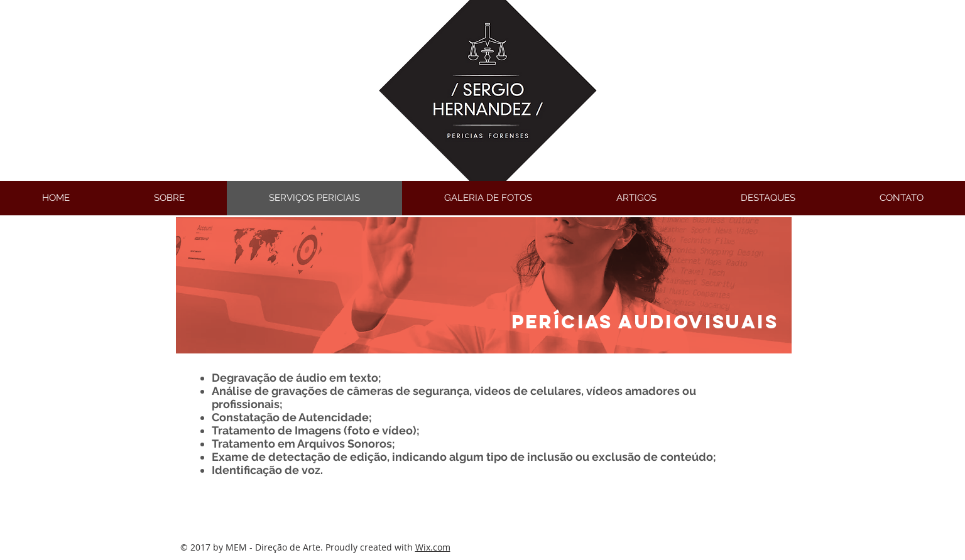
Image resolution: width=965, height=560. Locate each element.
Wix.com (433, 547)
